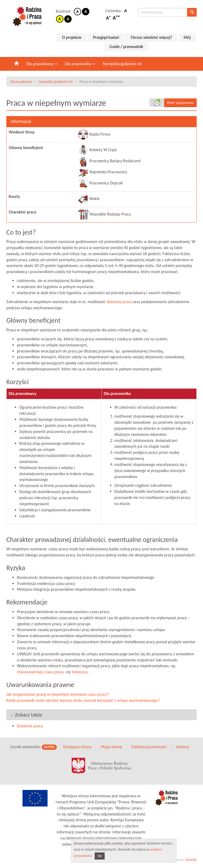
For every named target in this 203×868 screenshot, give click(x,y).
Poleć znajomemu (180, 103)
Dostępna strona (77, 747)
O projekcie (72, 37)
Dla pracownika (80, 64)
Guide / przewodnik (126, 47)
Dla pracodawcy (42, 64)
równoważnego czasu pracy (40, 672)
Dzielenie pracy (30, 726)
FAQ (187, 37)
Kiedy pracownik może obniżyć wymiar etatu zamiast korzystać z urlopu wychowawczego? (83, 700)
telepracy (79, 672)
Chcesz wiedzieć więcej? (151, 37)
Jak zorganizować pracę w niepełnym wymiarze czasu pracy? (58, 694)
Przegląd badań (106, 37)
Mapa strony (112, 747)
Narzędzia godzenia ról (122, 64)
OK (100, 856)
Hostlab (191, 860)
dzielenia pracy (119, 302)
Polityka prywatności (149, 747)
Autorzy (182, 747)
